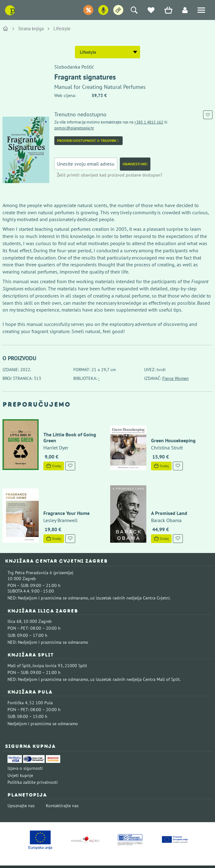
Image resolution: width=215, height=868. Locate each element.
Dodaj (49, 459)
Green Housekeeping (169, 433)
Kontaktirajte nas (62, 790)
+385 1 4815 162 (149, 122)
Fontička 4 (17, 687)
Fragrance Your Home (62, 497)
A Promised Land (164, 497)
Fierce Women (176, 378)
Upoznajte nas (21, 790)
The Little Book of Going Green (65, 430)
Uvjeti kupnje (20, 760)
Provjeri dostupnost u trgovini (88, 141)
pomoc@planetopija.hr (74, 128)
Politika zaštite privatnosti (33, 767)
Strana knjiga (31, 29)
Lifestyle (62, 29)
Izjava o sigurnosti (25, 753)
